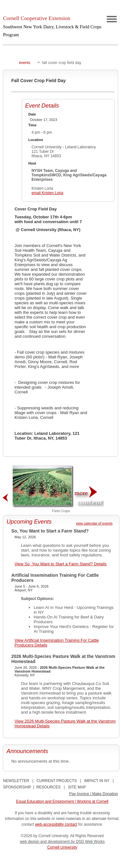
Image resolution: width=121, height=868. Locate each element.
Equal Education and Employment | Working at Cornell (62, 801)
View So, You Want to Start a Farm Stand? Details (60, 564)
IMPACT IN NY (97, 781)
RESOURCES (49, 787)
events (24, 63)
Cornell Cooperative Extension (52, 26)
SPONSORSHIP (17, 787)
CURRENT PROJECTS (57, 781)
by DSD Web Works (88, 842)
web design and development (45, 842)
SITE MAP (77, 787)
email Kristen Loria (47, 193)
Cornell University (62, 847)
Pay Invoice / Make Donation (94, 794)
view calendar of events (94, 523)
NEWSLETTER (16, 781)
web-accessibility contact (56, 824)
